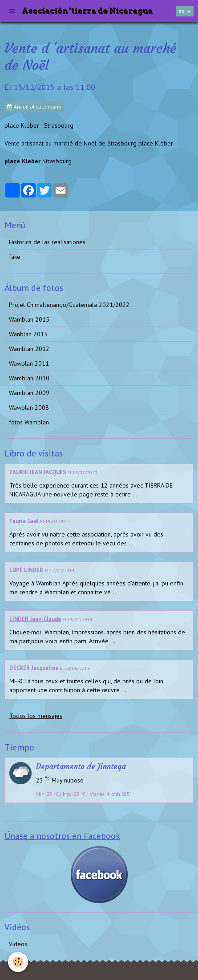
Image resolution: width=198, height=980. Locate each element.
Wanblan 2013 (28, 334)
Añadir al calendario (34, 107)
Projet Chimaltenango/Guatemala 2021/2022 (69, 305)
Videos (18, 944)
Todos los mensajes (36, 716)
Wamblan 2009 (29, 393)
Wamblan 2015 (29, 319)
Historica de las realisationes (47, 242)
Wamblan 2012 (29, 349)
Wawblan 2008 (29, 407)
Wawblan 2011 (29, 363)
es (181, 11)
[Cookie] (18, 962)
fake (15, 257)
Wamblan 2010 (29, 378)
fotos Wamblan (29, 422)
